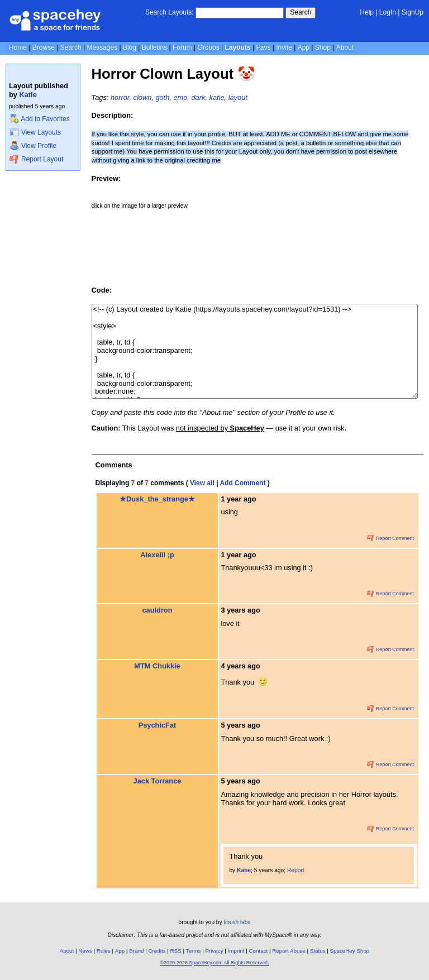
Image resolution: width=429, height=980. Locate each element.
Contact (259, 951)
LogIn (388, 12)
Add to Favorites (39, 119)
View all (202, 483)
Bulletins (154, 47)
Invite (284, 47)
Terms (194, 951)
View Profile (33, 146)
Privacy (214, 951)
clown (143, 97)
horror (120, 97)
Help (367, 12)
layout (238, 97)
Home (18, 47)
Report (296, 870)
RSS (176, 951)
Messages (102, 47)
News (85, 951)
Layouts (238, 47)
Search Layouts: (170, 12)
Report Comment (390, 538)
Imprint (236, 951)
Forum (182, 47)
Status (318, 951)
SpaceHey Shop (350, 951)
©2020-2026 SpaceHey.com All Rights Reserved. (214, 963)
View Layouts (35, 132)
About (345, 47)
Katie (28, 95)
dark (198, 97)
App (304, 47)
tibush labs (237, 922)
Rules (104, 951)
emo (180, 97)
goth (162, 97)
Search (301, 12)
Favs (263, 47)
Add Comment (242, 483)
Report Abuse (289, 951)
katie (217, 97)
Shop (323, 47)
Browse (44, 47)
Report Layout (36, 159)
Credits (157, 951)
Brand (136, 951)
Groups (208, 47)
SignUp (413, 12)
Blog (130, 47)
